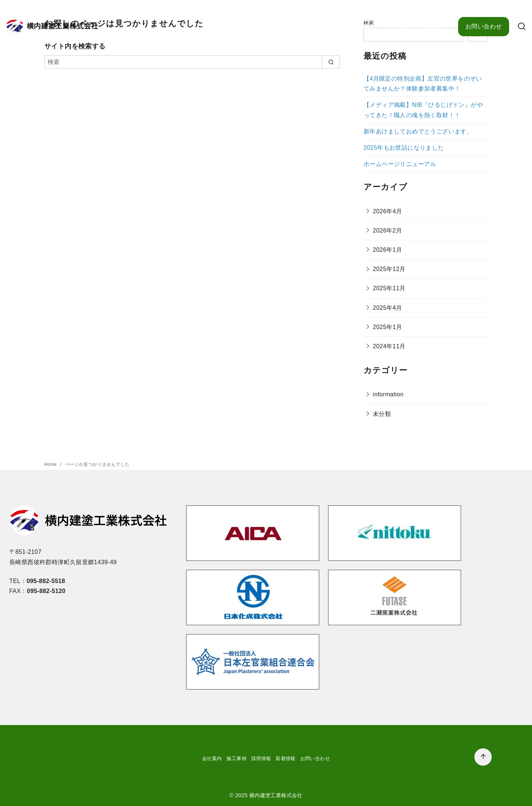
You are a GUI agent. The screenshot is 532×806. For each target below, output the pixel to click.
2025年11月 (389, 288)
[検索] (522, 27)
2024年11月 (389, 346)
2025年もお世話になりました (404, 148)
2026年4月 (387, 211)
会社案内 (329, 26)
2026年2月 (387, 231)
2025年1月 (387, 327)
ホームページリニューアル (400, 164)
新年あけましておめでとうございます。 (418, 131)
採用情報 (400, 26)
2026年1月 (387, 250)
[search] (331, 62)
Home (51, 464)
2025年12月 (389, 269)
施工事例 (364, 26)
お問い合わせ (484, 26)
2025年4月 (387, 308)
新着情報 (435, 26)
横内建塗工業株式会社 (276, 795)
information (388, 394)
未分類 (382, 414)
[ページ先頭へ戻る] (483, 757)
